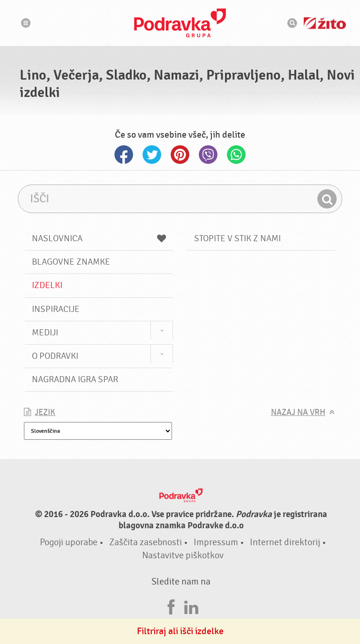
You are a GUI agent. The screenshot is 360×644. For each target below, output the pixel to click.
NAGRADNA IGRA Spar (75, 379)
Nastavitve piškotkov (183, 555)
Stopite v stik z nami (237, 238)
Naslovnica (99, 238)
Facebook (124, 155)
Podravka (180, 23)
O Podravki (55, 356)
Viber (208, 155)
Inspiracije (56, 309)
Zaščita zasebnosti (146, 542)
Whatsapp (236, 155)
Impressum (216, 542)
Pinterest (180, 155)
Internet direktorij (285, 542)
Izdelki (47, 285)
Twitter (152, 155)
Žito (325, 23)
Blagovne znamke (71, 262)
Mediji (45, 333)
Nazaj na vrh (298, 412)
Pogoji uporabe (69, 542)
